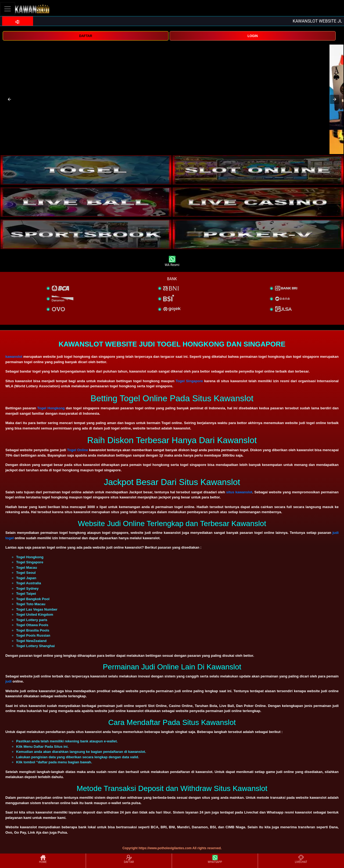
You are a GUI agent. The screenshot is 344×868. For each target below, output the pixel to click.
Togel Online (78, 450)
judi (9, 681)
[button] (9, 99)
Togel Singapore (189, 381)
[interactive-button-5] (86, 234)
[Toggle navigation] (8, 9)
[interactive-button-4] (258, 202)
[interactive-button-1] (86, 170)
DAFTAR (85, 36)
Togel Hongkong (51, 408)
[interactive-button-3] (86, 202)
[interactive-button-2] (258, 170)
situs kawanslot (239, 492)
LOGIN (253, 36)
